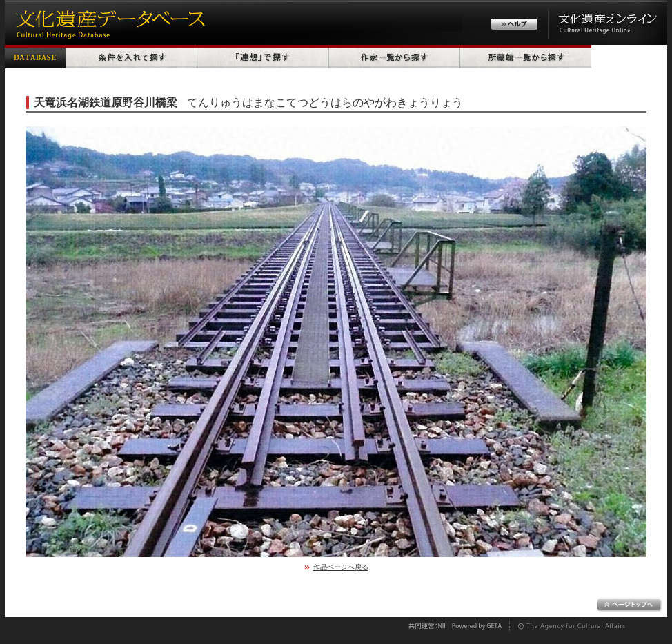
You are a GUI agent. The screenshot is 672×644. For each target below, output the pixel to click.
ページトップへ (630, 605)
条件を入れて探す (131, 57)
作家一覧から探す (395, 57)
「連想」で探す (263, 57)
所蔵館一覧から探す (526, 57)
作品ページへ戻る (341, 567)
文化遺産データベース (108, 22)
